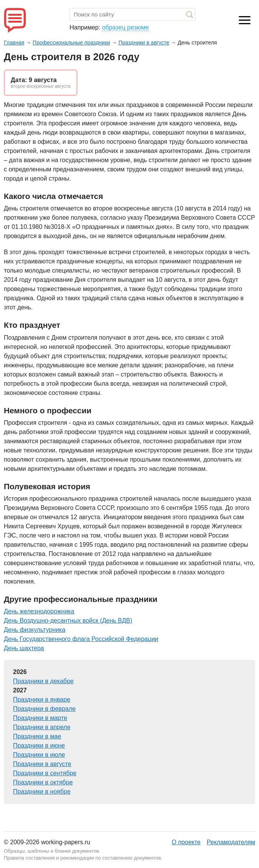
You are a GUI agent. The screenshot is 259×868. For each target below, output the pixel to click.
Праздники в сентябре (45, 773)
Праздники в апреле (42, 727)
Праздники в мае (37, 736)
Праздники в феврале (44, 709)
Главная (14, 43)
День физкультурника (35, 630)
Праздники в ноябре (42, 792)
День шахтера (24, 648)
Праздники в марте (40, 718)
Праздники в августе (144, 43)
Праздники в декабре (43, 681)
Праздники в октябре (43, 782)
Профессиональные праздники (71, 43)
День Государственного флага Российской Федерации (81, 639)
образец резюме (125, 27)
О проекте (186, 842)
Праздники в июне (39, 746)
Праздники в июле (39, 755)
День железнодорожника (39, 611)
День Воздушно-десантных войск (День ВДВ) (68, 621)
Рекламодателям (231, 842)
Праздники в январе (42, 699)
